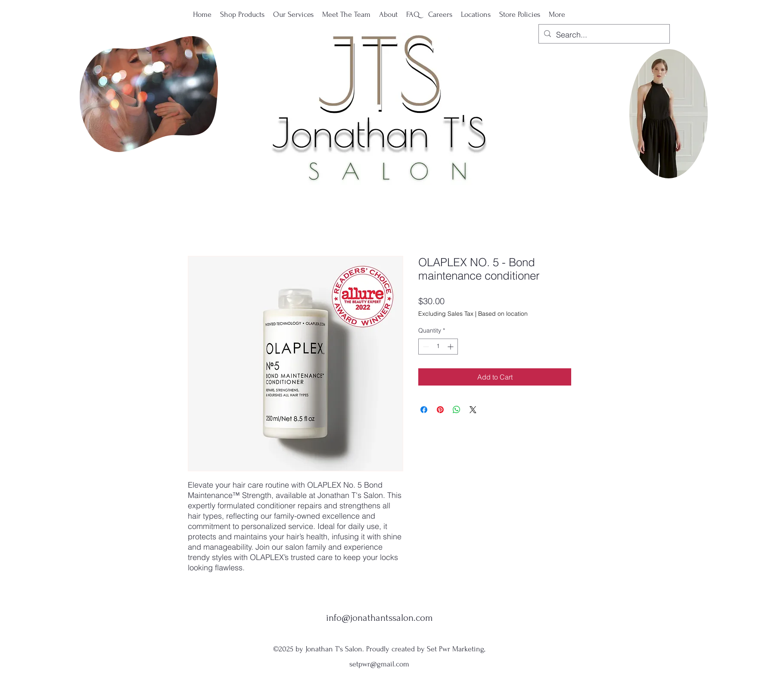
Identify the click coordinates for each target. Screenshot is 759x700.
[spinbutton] (438, 347)
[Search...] (604, 35)
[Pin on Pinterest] (440, 410)
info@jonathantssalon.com (379, 618)
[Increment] (451, 347)
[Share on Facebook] (424, 410)
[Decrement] (425, 347)
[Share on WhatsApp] (457, 410)
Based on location (503, 314)
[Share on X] (473, 410)
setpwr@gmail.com (379, 664)
